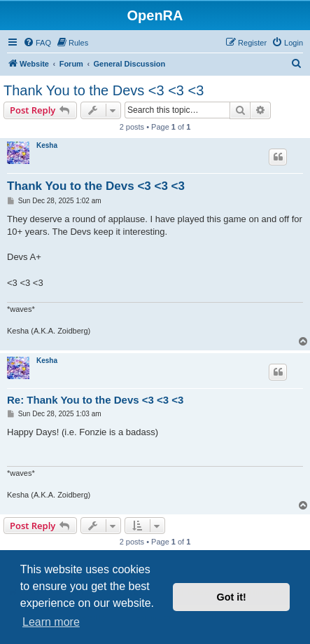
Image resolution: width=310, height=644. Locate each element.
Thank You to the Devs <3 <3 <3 (104, 90)
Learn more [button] (51, 622)
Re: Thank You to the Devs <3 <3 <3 (95, 400)
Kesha (47, 145)
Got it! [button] (232, 597)
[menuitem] (37, 43)
